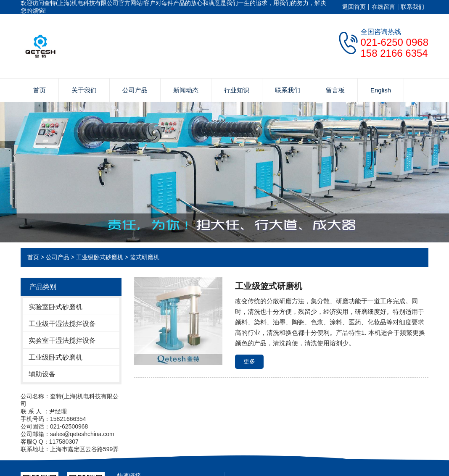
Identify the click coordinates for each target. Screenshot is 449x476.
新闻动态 (186, 90)
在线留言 (383, 7)
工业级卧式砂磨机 (100, 257)
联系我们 (412, 7)
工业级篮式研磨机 (269, 286)
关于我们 (84, 90)
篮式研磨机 (145, 257)
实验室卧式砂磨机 (55, 307)
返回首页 (354, 7)
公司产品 (135, 90)
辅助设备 (42, 374)
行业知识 (237, 90)
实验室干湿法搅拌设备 (62, 341)
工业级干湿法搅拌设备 (62, 324)
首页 (40, 90)
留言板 (335, 90)
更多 (249, 361)
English (381, 90)
